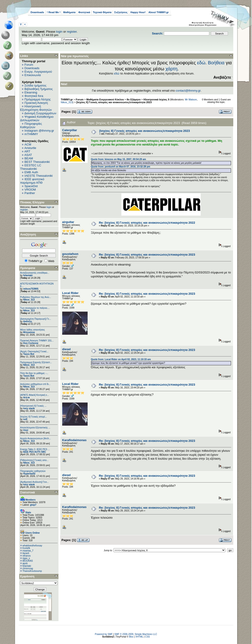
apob (25, 563)
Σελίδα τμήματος (35, 85)
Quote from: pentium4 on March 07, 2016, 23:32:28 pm (121, 167)
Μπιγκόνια (29, 332)
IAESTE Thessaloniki (39, 176)
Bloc (131, 637)
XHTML (139, 637)
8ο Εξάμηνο (134, 99)
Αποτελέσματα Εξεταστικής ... (35, 428)
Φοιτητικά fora (34, 96)
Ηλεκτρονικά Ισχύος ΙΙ (156, 99)
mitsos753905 (31, 289)
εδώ (201, 63)
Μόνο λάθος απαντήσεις (32, 330)
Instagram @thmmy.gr (39, 131)
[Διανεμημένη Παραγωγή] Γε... (36, 319)
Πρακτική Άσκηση (36, 103)
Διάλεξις (28, 321)
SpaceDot (31, 186)
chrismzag (28, 568)
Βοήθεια (216, 63)
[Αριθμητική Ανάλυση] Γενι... (34, 482)
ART (27, 151)
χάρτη (172, 69)
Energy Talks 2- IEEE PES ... (35, 449)
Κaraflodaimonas (74, 440)
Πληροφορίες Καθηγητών (31, 125)
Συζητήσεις (121, 12)
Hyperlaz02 (29, 474)
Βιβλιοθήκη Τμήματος (39, 89)
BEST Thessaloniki (37, 162)
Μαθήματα (69, 12)
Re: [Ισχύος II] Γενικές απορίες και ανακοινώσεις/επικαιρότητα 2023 (147, 255)
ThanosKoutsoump (32, 571)
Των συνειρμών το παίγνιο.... (35, 308)
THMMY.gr (67, 99)
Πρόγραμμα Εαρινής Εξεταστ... (36, 362)
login (59, 32)
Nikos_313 (29, 300)
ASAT (28, 155)
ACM (28, 144)
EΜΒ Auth (31, 172)
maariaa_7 (28, 551)
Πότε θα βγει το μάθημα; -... (34, 373)
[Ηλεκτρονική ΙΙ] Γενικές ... (33, 406)
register (72, 32)
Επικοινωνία (33, 75)
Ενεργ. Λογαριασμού (38, 72)
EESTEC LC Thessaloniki (31, 167)
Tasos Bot (29, 354)
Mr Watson (191, 99)
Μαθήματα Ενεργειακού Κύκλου (105, 99)
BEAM (29, 158)
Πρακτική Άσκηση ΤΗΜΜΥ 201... (37, 341)
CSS (147, 637)
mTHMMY (31, 134)
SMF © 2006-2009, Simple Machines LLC (136, 634)
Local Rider (70, 293)
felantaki (28, 275)
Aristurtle (30, 148)
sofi (25, 419)
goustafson (70, 254)
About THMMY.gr (159, 12)
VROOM (30, 190)
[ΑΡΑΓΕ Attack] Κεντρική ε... (34, 395)
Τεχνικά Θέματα (102, 12)
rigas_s (26, 558)
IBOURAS (28, 561)
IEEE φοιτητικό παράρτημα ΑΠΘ (32, 181)
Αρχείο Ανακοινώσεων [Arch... (35, 438)
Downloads (37, 12)
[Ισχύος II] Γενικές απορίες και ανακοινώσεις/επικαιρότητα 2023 (114, 102)
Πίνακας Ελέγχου (32, 202)
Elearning (31, 92)
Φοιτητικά (84, 12)
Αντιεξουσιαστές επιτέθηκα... (35, 273)
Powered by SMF (104, 634)
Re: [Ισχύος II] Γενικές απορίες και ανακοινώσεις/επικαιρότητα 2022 (147, 223)
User (26, 430)
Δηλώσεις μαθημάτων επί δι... (35, 384)
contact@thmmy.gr (188, 91)
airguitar (68, 222)
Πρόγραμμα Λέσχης (38, 99)
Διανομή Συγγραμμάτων (40, 113)
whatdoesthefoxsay (32, 546)
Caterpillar (70, 130)
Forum (29, 65)
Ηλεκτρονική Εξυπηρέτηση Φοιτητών (36, 108)
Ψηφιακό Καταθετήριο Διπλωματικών (37, 118)
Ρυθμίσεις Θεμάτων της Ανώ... (36, 297)
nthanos (27, 556)
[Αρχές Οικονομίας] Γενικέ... (34, 351)
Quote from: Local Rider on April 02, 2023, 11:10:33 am (121, 359)
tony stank (29, 408)
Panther (30, 193)
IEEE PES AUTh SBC (35, 452)
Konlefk (26, 548)
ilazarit (26, 553)
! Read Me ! (54, 12)
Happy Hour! (138, 12)
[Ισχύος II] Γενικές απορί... (33, 417)
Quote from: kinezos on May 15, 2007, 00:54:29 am (118, 159)
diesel (66, 349)
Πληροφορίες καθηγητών (33, 471)
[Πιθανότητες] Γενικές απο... (34, 460)
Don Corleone (31, 343)
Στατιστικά (28, 492)
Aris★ (26, 398)
